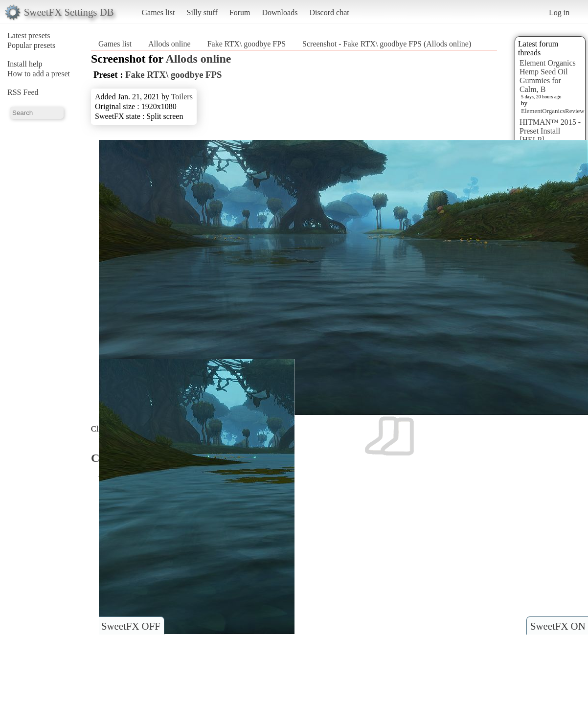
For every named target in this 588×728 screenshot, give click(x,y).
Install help (25, 64)
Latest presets (29, 35)
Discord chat (329, 12)
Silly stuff (202, 12)
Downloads (280, 12)
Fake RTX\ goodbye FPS (247, 44)
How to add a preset (39, 74)
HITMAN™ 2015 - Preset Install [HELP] (550, 131)
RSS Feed (23, 92)
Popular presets (31, 45)
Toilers (182, 97)
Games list (158, 12)
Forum (240, 12)
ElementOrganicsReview (553, 111)
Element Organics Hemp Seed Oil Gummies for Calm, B (548, 76)
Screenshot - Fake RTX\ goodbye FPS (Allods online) (387, 44)
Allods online (170, 44)
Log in (559, 12)
